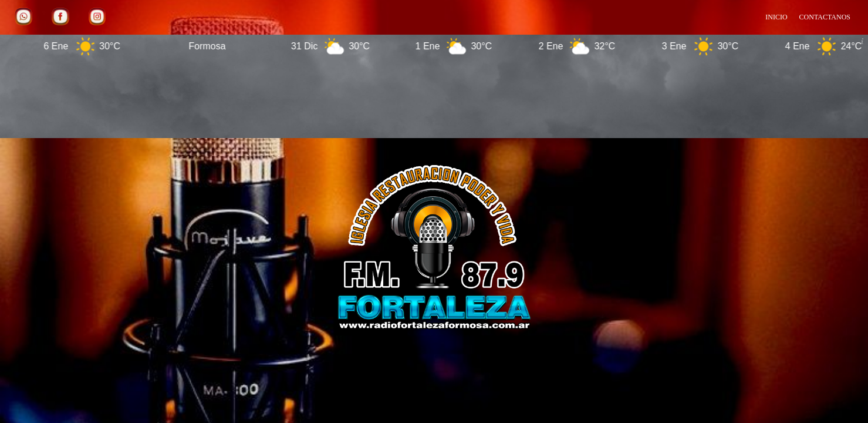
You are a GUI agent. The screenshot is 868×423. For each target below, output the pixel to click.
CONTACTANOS (825, 17)
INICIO (776, 17)
